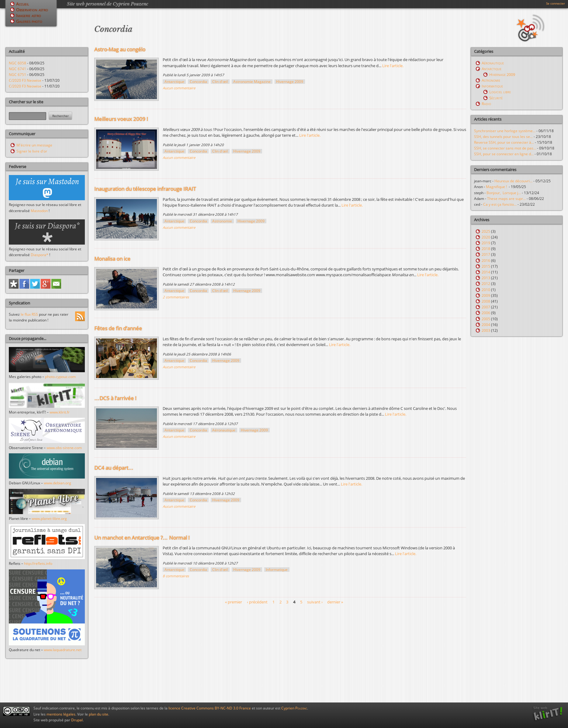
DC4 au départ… (114, 468)
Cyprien (294, 708)
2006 (486, 313)
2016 (486, 261)
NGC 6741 (17, 69)
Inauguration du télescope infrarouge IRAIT (145, 189)
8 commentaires (176, 576)
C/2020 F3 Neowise (25, 80)
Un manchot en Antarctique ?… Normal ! (142, 538)
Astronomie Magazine (252, 82)
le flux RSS (29, 314)
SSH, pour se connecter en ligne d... (504, 154)
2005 (486, 319)
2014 (486, 272)
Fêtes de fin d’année (118, 328)
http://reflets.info (38, 563)
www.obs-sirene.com (64, 448)
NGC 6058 (17, 63)
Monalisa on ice (112, 259)
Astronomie (222, 221)
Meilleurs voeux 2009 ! (121, 119)
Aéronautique (224, 430)
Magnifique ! (497, 187)
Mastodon (39, 211)
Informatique (277, 570)
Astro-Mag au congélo (120, 49)
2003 (486, 330)
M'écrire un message (34, 145)
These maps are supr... (506, 199)
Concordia (198, 82)
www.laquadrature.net (63, 650)
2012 (486, 284)
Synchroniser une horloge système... (505, 131)
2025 (486, 231)
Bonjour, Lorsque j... (504, 193)
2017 (486, 254)
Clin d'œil (220, 82)
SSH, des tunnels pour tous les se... (503, 137)
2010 (486, 290)
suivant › (315, 602)
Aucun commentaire (179, 88)
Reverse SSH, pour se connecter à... (504, 142)
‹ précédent (257, 602)
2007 (486, 307)
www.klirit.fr (60, 412)
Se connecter (556, 3)
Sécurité (496, 98)
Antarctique (174, 82)
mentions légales (61, 714)
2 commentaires (176, 297)
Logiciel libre (500, 92)
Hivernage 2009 (290, 82)
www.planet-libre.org (49, 519)
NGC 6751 (17, 75)
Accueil (23, 4)
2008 (486, 301)
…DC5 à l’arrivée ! (115, 398)
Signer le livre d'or (32, 151)
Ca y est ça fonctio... (500, 204)
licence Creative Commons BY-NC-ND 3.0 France (210, 708)
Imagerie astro (29, 15)
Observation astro (32, 10)
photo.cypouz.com (60, 377)
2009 (486, 295)
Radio (486, 104)
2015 (486, 266)
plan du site (99, 714)
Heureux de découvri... (513, 181)
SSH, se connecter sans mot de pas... (505, 148)
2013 (486, 278)
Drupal (77, 720)
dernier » (335, 602)
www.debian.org (57, 483)
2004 (486, 325)
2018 (486, 249)
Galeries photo (29, 21)
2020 (486, 237)
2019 (486, 243)
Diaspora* (40, 255)
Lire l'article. (393, 66)
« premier (234, 602)
